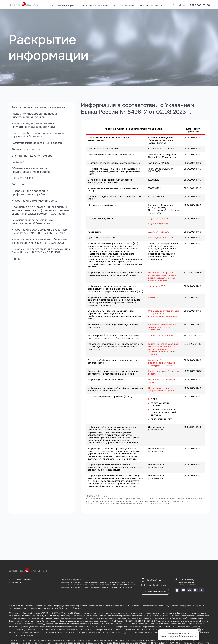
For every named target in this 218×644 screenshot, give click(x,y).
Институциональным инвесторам (98, 5)
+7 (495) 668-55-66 (158, 219)
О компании (127, 5)
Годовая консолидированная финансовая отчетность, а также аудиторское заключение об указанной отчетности (163, 349)
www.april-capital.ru (158, 232)
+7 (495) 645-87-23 (158, 224)
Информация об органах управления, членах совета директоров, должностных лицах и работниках (162, 276)
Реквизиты (19, 162)
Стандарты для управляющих (163, 311)
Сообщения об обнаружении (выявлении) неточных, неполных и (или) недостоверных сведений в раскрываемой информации (40, 211)
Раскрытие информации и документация (39, 107)
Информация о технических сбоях (34, 201)
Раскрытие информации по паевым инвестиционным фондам (35, 116)
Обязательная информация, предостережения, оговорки (31, 170)
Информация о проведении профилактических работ (30, 193)
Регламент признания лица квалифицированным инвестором (162, 327)
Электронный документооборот (33, 156)
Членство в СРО (22, 179)
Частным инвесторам (63, 5)
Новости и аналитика (151, 5)
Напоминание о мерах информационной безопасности (179, 635)
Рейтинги (18, 185)
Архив (16, 260)
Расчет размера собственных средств (37, 143)
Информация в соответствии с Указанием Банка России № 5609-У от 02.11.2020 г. (40, 232)
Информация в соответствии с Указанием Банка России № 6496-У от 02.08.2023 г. (40, 242)
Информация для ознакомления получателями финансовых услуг (34, 125)
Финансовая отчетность (28, 149)
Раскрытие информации (71, 580)
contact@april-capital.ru (160, 238)
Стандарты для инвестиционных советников (163, 315)
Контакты (153, 297)
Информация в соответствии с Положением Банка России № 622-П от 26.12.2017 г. (41, 252)
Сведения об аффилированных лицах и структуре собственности (38, 135)
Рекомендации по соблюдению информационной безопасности (33, 222)
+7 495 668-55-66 (199, 5)
